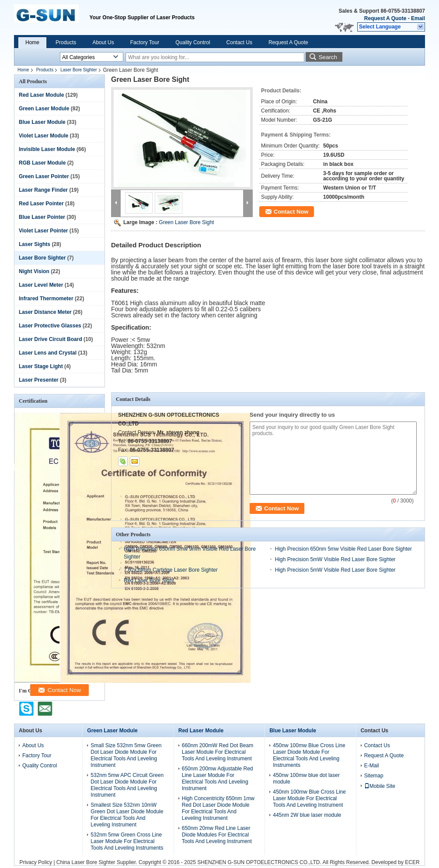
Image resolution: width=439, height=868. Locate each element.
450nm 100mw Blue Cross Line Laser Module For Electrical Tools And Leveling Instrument (309, 798)
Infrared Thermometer (46, 299)
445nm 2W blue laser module (307, 815)
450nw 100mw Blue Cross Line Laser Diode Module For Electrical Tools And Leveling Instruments (309, 755)
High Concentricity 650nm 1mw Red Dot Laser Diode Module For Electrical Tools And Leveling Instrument (218, 808)
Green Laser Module (44, 109)
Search (328, 57)
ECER (412, 862)
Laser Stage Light (41, 366)
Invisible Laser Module (47, 149)
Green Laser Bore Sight (186, 222)
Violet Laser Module (44, 136)
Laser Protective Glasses (50, 326)
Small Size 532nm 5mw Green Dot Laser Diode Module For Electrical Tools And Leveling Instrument (126, 755)
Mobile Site (380, 786)
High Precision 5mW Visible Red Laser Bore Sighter (335, 559)
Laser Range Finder (43, 190)
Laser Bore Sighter (78, 70)
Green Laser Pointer (44, 176)
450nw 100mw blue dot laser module (306, 778)
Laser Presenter (39, 380)
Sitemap (374, 776)
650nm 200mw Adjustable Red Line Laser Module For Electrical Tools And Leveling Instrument (218, 778)
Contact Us (239, 42)
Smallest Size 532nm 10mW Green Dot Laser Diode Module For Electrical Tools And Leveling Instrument (127, 815)
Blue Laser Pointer (42, 217)
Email (418, 18)
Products (66, 42)
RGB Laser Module (42, 163)
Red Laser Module (41, 95)
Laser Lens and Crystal (48, 353)
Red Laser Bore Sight (149, 580)
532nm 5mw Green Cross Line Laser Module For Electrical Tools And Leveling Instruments (127, 841)
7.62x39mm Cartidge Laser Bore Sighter (171, 570)
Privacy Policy (36, 862)
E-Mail (372, 766)
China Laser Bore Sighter (86, 862)
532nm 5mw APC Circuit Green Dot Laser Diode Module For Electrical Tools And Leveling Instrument (127, 785)
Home (32, 42)
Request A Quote (385, 18)
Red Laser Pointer (41, 204)
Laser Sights (35, 244)
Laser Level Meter (41, 285)
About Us (103, 42)
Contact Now (291, 212)
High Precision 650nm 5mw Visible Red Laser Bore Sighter (343, 549)
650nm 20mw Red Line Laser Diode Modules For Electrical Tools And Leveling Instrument (217, 835)
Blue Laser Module (42, 122)
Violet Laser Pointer (43, 231)
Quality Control (193, 42)
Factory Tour (145, 42)
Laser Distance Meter (45, 312)
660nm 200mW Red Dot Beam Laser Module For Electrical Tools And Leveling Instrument (218, 752)
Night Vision (34, 271)
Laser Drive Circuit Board (51, 339)
